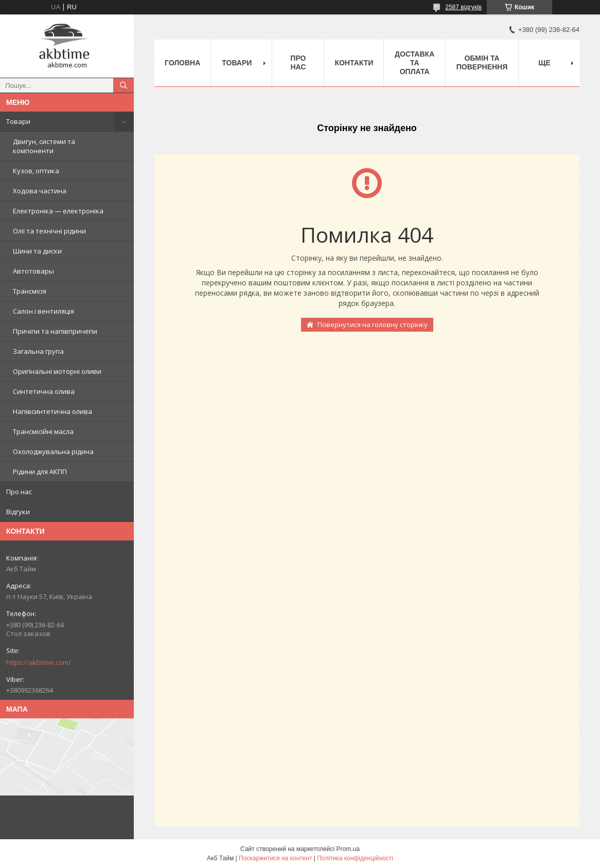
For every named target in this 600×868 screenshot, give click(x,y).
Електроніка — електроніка (58, 211)
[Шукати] (123, 85)
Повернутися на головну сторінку (373, 324)
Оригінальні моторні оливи (57, 371)
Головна (182, 63)
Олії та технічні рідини (49, 231)
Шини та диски (37, 251)
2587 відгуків (463, 7)
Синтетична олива (44, 391)
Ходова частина (40, 191)
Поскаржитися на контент (275, 858)
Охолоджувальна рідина (53, 451)
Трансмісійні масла (43, 431)
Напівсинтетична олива (52, 411)
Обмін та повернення (482, 62)
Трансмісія (30, 291)
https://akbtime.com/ (39, 662)
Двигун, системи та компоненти (44, 146)
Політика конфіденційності (355, 858)
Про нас (19, 492)
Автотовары (33, 271)
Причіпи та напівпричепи (55, 331)
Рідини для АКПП (40, 472)
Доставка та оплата (414, 63)
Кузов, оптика (36, 171)
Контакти (354, 63)
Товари (18, 121)
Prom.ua (348, 849)
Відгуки (18, 512)
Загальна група (38, 351)
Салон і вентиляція (43, 311)
